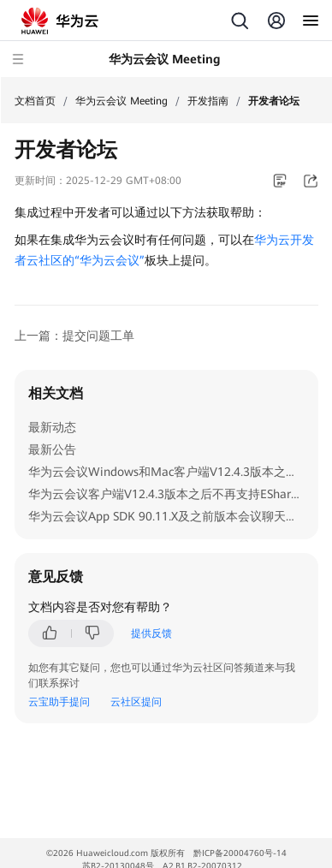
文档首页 (35, 101)
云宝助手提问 (59, 702)
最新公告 (52, 449)
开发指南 (208, 101)
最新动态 (52, 427)
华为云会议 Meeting (122, 101)
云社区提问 (136, 702)
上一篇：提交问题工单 (74, 336)
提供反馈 (151, 633)
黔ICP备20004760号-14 (240, 853)
